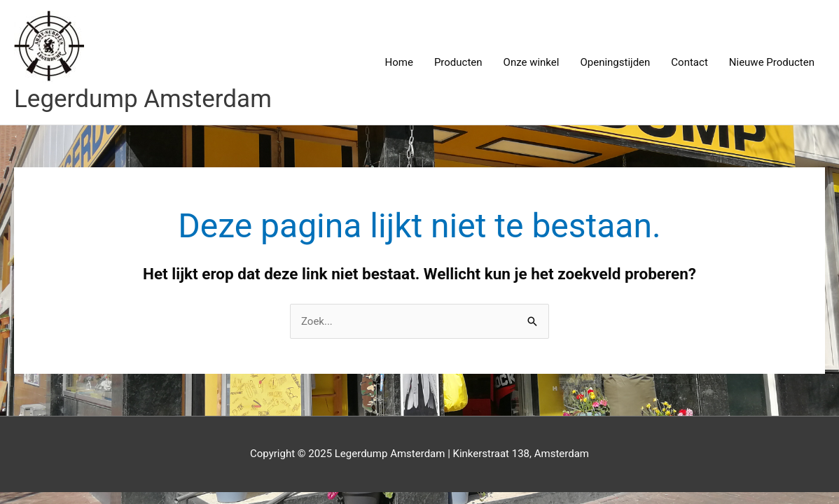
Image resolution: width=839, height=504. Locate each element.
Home (399, 62)
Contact (689, 62)
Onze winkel (532, 62)
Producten (458, 62)
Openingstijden (615, 62)
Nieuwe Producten (772, 62)
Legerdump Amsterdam (143, 99)
